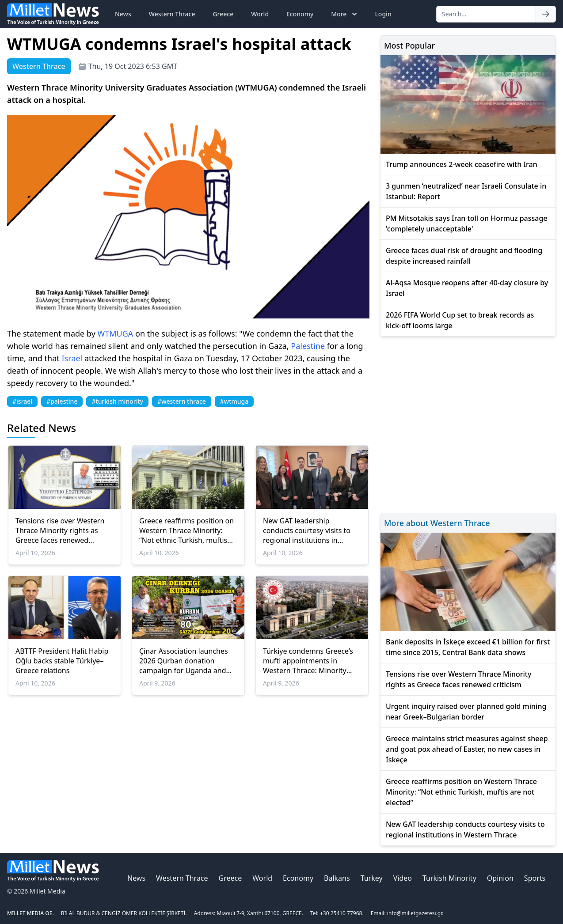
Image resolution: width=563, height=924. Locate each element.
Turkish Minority (449, 878)
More (345, 14)
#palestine (62, 401)
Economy (300, 14)
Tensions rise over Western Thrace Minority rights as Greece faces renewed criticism (60, 530)
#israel (22, 401)
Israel (72, 358)
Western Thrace (172, 14)
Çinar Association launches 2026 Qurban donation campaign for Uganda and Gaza (184, 661)
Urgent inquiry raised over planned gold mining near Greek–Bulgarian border (466, 712)
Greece (223, 14)
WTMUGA (116, 333)
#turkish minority (117, 401)
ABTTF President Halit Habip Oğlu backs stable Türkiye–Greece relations (62, 661)
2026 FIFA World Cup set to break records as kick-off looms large (460, 320)
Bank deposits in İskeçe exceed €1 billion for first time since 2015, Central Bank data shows (468, 647)
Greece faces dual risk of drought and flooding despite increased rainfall (464, 256)
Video (403, 878)
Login (383, 14)
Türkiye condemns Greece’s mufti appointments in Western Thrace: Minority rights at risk (308, 661)
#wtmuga (234, 401)
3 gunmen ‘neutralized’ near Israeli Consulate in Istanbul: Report (466, 191)
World (260, 14)
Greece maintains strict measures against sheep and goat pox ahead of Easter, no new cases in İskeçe (467, 749)
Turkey (372, 878)
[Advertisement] (468, 423)
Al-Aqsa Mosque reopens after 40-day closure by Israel (467, 288)
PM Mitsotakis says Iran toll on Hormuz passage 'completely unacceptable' (467, 223)
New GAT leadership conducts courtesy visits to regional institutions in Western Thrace (307, 530)
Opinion (500, 878)
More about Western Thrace (437, 523)
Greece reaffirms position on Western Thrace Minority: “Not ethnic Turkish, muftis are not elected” (186, 530)
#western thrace (182, 401)
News (123, 14)
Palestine (308, 346)
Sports (535, 878)
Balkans (337, 878)
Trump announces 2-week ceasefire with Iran (462, 164)
